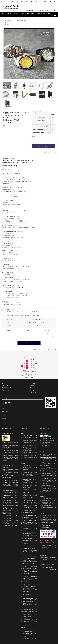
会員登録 (53, 1)
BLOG (28, 14)
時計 (8, 25)
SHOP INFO (9, 14)
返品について (52, 150)
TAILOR (22, 14)
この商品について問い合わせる (40, 349)
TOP (3, 14)
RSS (3, 409)
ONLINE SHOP (41, 14)
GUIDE (33, 14)
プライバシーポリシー (7, 414)
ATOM (6, 409)
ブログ (3, 407)
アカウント (35, 1)
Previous (5, 54)
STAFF (16, 14)
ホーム (3, 21)
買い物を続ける (52, 349)
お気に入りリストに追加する (11, 126)
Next (53, 54)
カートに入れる (43, 146)
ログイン (44, 1)
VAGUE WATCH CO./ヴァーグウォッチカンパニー (17, 21)
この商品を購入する (29, 343)
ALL (7, 23)
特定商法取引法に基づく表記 (9, 412)
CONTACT (49, 14)
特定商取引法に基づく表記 (49, 152)
